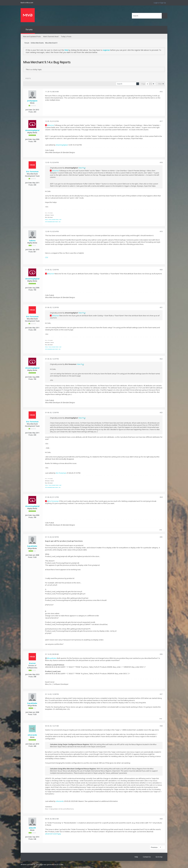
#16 (161, 92)
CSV (47, 257)
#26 (161, 654)
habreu (32, 241)
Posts (28, 78)
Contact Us (147, 857)
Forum (27, 43)
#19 (161, 231)
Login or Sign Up (160, 3)
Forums (29, 30)
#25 (161, 537)
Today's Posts (66, 36)
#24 (161, 497)
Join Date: (29, 110)
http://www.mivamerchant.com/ (53, 220)
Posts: (31, 112)
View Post (82, 168)
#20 (161, 270)
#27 (161, 694)
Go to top (159, 857)
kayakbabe (32, 546)
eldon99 (32, 828)
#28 (161, 726)
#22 (161, 359)
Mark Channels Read (51, 36)
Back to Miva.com (27, 3)
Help (136, 857)
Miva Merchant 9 (51, 43)
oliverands (32, 735)
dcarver (51, 125)
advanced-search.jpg (53, 834)
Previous (154, 847)
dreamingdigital (32, 130)
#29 (161, 819)
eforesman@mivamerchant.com (53, 222)
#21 (161, 307)
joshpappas (32, 101)
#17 (161, 121)
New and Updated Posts (32, 36)
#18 (161, 162)
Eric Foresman (32, 171)
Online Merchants (37, 43)
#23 (161, 412)
